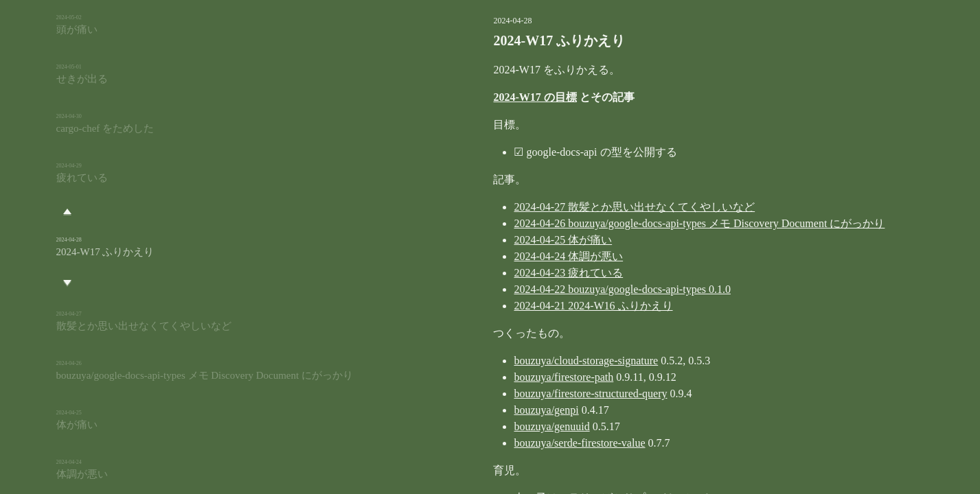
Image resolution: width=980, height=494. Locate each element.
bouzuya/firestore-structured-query (522, 393)
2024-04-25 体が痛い (494, 240)
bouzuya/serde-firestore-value (511, 443)
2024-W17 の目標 (466, 97)
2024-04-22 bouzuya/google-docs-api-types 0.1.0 (553, 289)
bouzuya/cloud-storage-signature (517, 361)
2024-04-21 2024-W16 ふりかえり (524, 306)
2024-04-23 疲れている (500, 273)
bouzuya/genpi (477, 410)
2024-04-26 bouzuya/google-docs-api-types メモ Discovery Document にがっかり (630, 223)
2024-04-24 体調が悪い (500, 256)
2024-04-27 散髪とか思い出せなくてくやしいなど (566, 207)
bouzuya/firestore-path (495, 377)
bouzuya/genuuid (483, 426)
